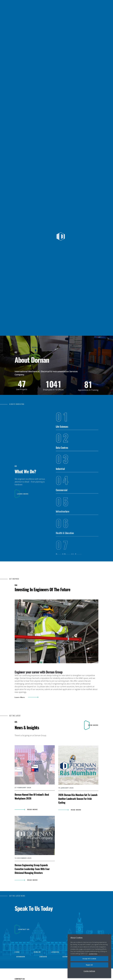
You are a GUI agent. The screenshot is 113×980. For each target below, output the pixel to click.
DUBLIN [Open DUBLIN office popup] (37, 964)
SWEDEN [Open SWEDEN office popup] (43, 968)
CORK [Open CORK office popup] (17, 964)
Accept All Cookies (89, 961)
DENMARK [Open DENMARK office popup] (21, 968)
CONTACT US (24, 941)
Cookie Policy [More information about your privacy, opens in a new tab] (93, 956)
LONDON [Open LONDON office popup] (55, 964)
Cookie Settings (89, 973)
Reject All (89, 967)
